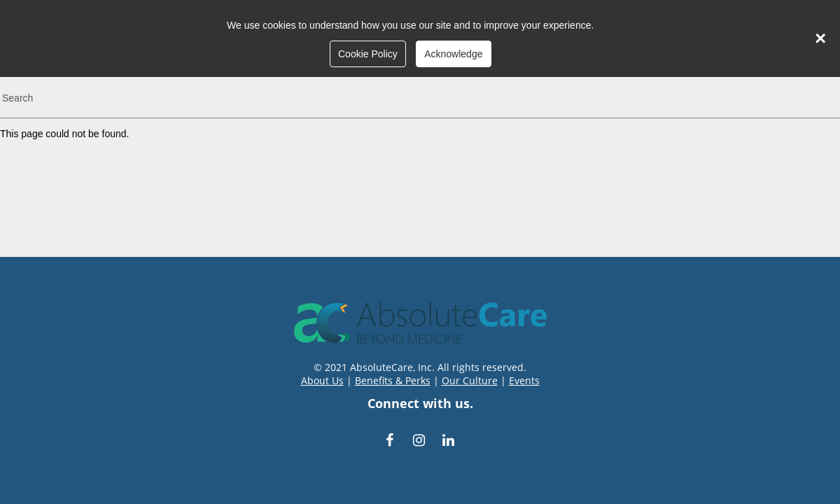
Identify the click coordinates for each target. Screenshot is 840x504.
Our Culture (470, 380)
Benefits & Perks (393, 380)
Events (524, 380)
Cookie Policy (368, 54)
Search (17, 98)
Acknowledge (453, 54)
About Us (322, 380)
